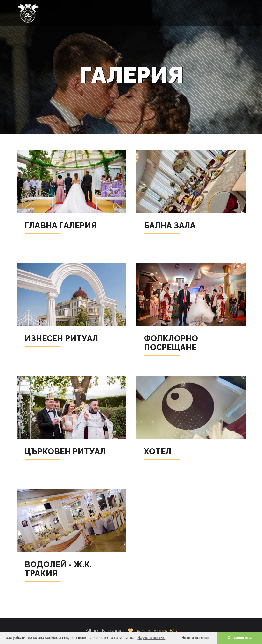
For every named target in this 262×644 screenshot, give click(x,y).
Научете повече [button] (152, 638)
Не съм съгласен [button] (196, 638)
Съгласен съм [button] (240, 638)
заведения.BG (159, 630)
